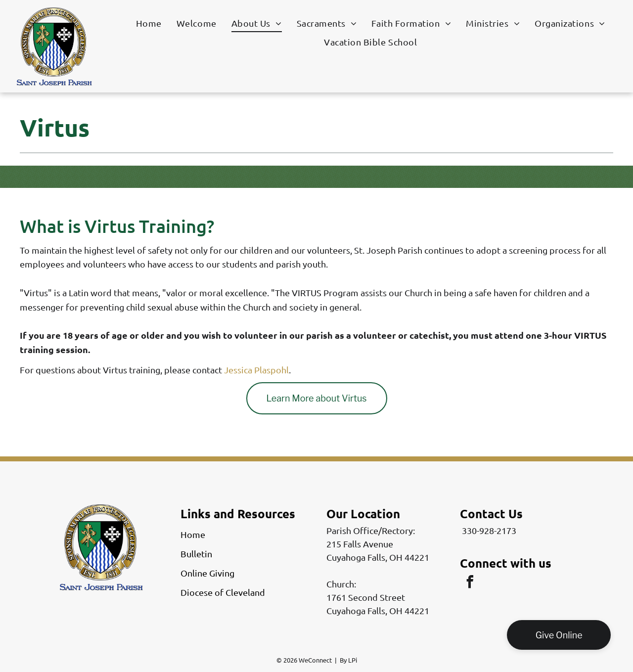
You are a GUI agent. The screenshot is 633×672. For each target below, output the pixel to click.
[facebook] (470, 583)
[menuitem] (149, 23)
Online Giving (207, 573)
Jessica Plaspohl (256, 370)
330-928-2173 (489, 530)
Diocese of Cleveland (223, 592)
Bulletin (196, 554)
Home (193, 534)
